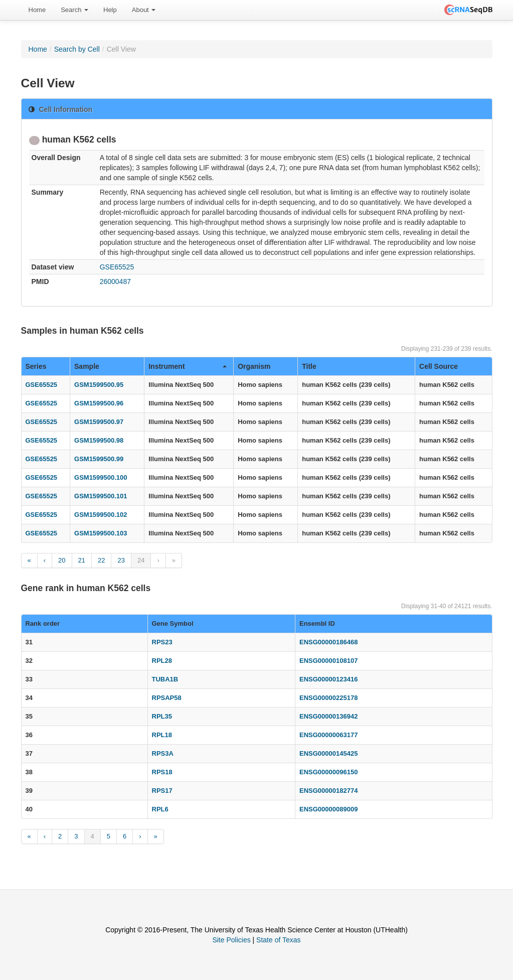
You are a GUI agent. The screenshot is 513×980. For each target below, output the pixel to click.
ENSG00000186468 (328, 642)
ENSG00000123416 (328, 679)
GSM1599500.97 (99, 422)
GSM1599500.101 (101, 496)
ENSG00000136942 (328, 716)
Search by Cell (77, 49)
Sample (87, 366)
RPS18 (162, 772)
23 (121, 560)
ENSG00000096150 (328, 772)
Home (37, 10)
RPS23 (162, 642)
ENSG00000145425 (328, 753)
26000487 (115, 282)
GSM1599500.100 (101, 477)
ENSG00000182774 (328, 791)
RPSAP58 (167, 698)
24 (141, 560)
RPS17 (162, 791)
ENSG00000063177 (328, 735)
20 (62, 560)
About (144, 10)
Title (309, 366)
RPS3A (163, 753)
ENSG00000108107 (328, 661)
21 (82, 560)
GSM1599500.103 (101, 533)
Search (74, 10)
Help (110, 10)
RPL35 (162, 716)
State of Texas (278, 940)
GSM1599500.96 (99, 403)
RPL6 (160, 809)
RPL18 (162, 735)
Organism (254, 366)
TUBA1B (165, 679)
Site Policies (231, 940)
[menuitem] (37, 10)
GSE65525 (117, 267)
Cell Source (439, 366)
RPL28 (162, 661)
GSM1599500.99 (99, 459)
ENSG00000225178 (328, 698)
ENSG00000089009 (328, 809)
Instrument (188, 366)
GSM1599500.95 (99, 385)
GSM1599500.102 (101, 515)
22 (101, 560)
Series (36, 366)
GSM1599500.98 (99, 440)
